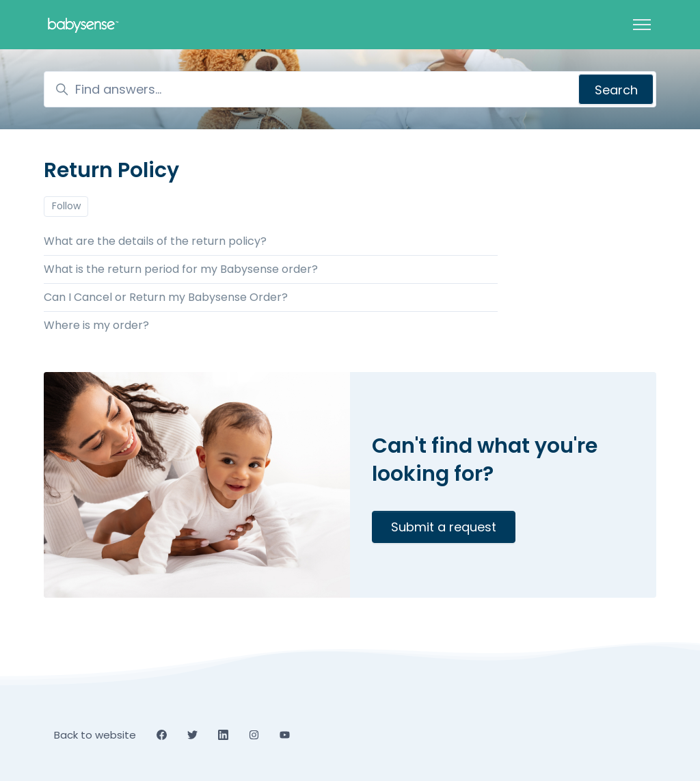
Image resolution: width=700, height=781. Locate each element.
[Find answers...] (350, 89)
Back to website (95, 735)
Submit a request (444, 527)
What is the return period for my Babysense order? (181, 269)
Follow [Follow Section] (66, 206)
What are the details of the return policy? (155, 241)
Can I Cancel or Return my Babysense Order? (166, 297)
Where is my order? (96, 325)
